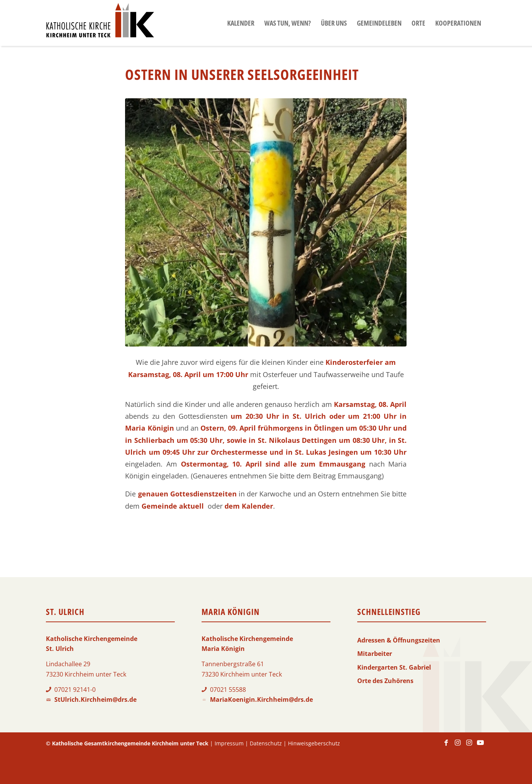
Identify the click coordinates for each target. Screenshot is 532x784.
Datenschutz (266, 743)
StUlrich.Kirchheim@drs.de (95, 699)
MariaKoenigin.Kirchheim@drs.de (261, 699)
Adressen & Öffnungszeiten (399, 640)
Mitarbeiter (375, 654)
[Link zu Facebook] (446, 746)
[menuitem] (241, 23)
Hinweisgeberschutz (314, 743)
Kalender (257, 506)
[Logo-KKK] (100, 23)
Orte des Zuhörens (385, 681)
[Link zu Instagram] (457, 746)
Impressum (229, 743)
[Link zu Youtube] (480, 746)
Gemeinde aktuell (173, 506)
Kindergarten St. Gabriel (394, 667)
